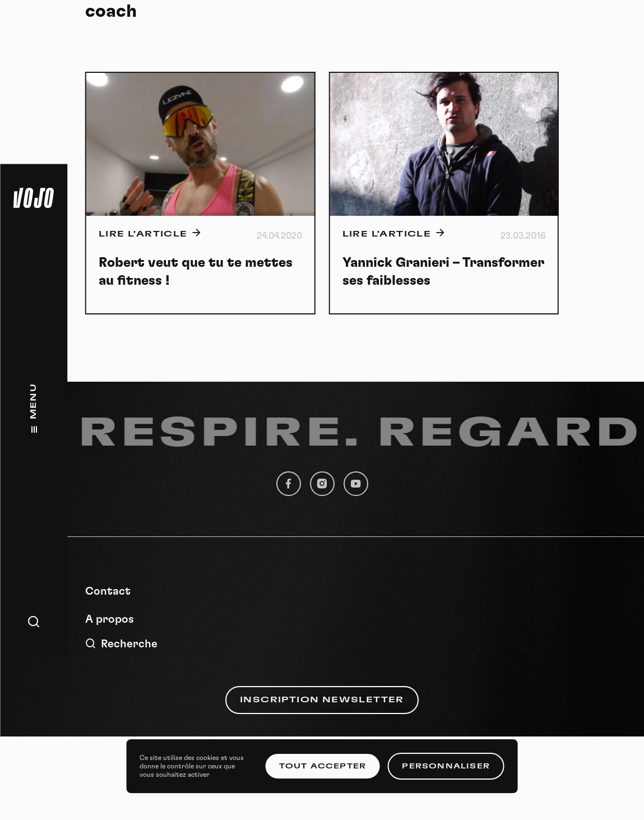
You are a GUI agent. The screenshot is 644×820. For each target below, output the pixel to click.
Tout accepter (323, 766)
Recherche (121, 644)
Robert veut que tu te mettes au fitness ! (196, 272)
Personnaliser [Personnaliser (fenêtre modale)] (446, 766)
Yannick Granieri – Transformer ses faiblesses (443, 272)
